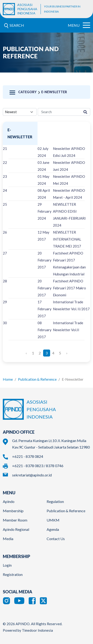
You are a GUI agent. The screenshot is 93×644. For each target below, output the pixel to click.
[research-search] (59, 112)
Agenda (53, 529)
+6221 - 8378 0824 (28, 456)
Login (7, 565)
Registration (13, 574)
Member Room (15, 520)
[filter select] (20, 112)
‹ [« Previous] (26, 353)
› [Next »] (67, 353)
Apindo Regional (16, 529)
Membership (13, 511)
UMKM (53, 520)
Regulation (55, 501)
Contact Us (56, 539)
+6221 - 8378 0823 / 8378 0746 (38, 466)
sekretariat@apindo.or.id (32, 475)
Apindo (9, 501)
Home (8, 379)
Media (8, 539)
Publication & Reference (37, 379)
